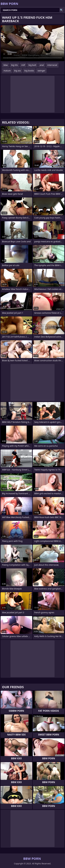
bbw (6, 65)
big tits (14, 65)
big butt (32, 65)
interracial (52, 65)
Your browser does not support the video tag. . (32, 43)
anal (42, 65)
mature (7, 71)
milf (23, 65)
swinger (41, 71)
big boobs (29, 71)
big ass (17, 71)
